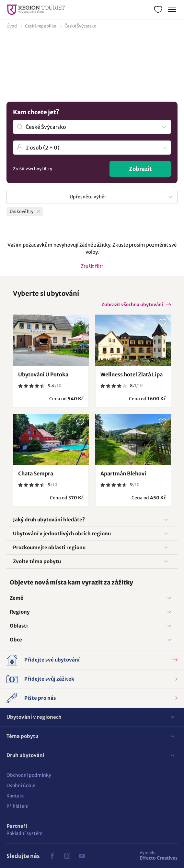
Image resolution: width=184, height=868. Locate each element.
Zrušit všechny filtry (33, 169)
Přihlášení (17, 806)
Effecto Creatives (159, 855)
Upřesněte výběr (88, 197)
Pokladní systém (25, 833)
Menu (172, 9)
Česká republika (41, 26)
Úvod (12, 26)
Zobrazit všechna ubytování (132, 305)
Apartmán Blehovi (123, 473)
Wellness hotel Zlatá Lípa (132, 374)
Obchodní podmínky (29, 775)
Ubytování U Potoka (43, 374)
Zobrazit (140, 169)
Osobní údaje (21, 785)
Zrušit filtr (92, 266)
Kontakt (15, 796)
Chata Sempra (36, 473)
